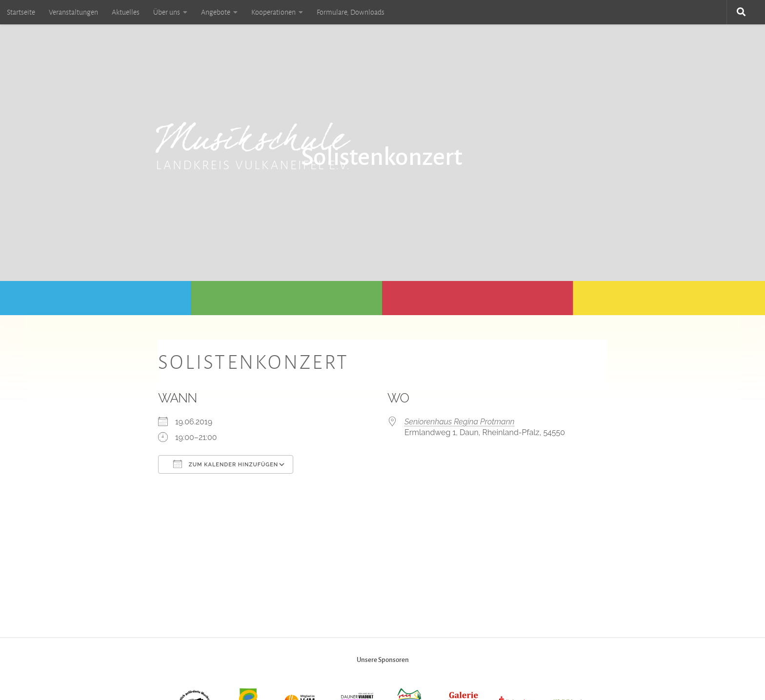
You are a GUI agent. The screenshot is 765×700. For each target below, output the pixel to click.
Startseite (21, 12)
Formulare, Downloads (351, 12)
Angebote (216, 12)
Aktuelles (126, 12)
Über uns (167, 12)
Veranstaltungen (73, 12)
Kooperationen (273, 12)
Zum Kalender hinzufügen (226, 464)
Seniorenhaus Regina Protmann (460, 422)
